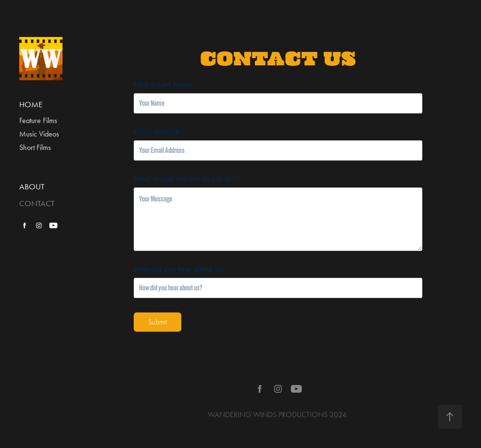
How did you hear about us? (179, 269)
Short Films (35, 147)
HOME (31, 104)
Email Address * (159, 132)
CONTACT (37, 203)
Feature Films (38, 120)
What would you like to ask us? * (187, 179)
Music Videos (39, 134)
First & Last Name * (165, 85)
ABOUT (32, 187)
